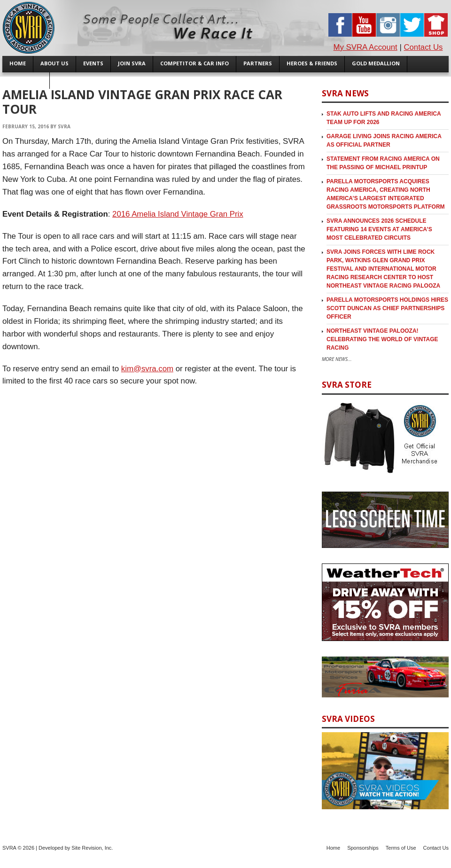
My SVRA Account (365, 47)
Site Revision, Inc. (92, 848)
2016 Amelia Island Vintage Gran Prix (178, 214)
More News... (337, 359)
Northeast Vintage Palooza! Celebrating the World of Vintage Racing (382, 339)
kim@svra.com (147, 369)
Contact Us (423, 47)
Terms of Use (401, 848)
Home (333, 848)
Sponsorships (363, 848)
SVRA (64, 126)
